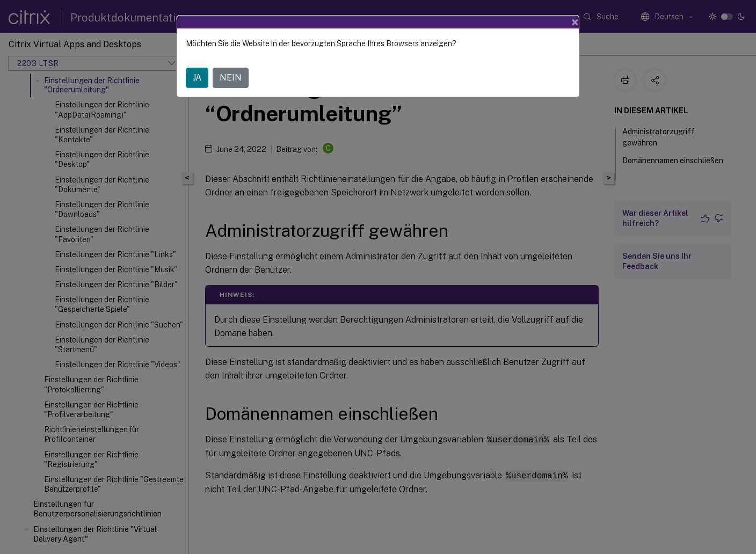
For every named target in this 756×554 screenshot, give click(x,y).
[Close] (575, 22)
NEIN (231, 78)
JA (197, 78)
